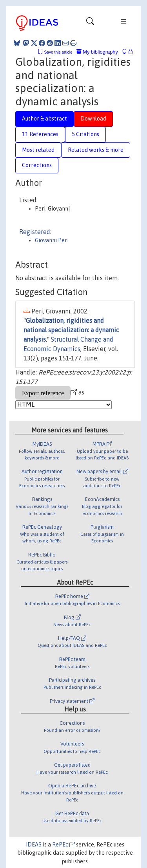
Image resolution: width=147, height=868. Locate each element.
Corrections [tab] (37, 165)
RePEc (64, 845)
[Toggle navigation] (90, 23)
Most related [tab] (38, 150)
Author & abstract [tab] (44, 119)
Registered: (35, 232)
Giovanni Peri (52, 240)
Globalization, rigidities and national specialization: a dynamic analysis (71, 330)
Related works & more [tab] (96, 150)
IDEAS (34, 845)
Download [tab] (93, 119)
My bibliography (97, 52)
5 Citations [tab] (85, 134)
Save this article (58, 52)
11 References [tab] (40, 134)
